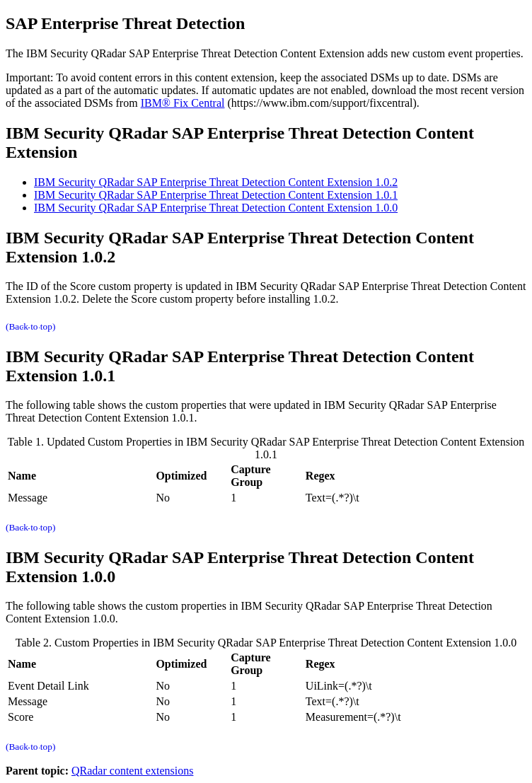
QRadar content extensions (132, 771)
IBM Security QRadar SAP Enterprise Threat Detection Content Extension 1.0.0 (216, 208)
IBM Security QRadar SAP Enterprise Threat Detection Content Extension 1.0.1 (216, 195)
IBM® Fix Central (183, 103)
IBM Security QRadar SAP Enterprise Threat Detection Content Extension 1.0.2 (216, 182)
